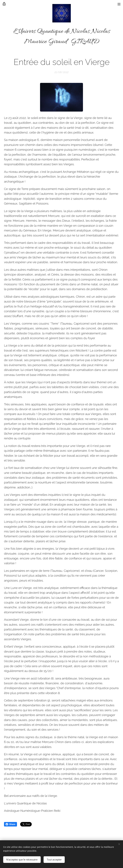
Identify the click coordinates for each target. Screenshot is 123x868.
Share (10, 824)
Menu (119, 4)
